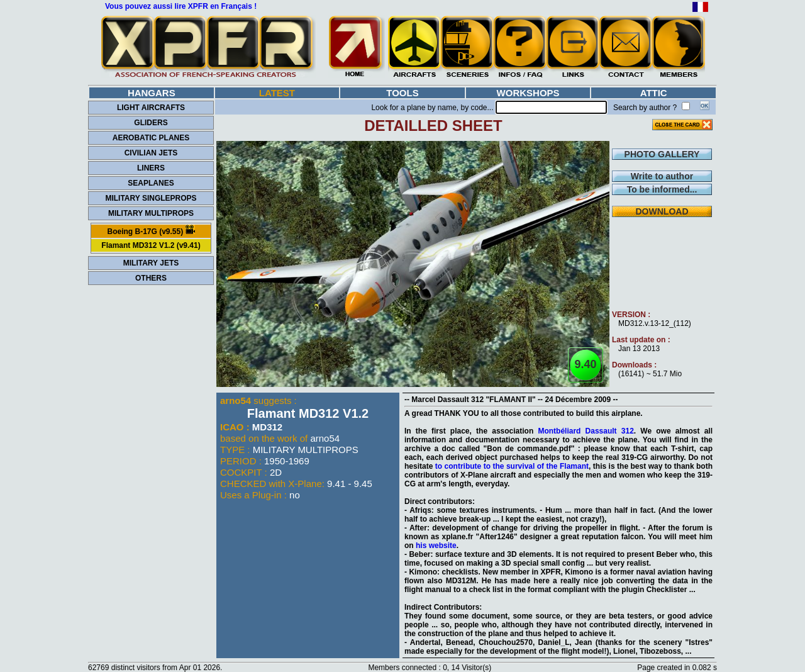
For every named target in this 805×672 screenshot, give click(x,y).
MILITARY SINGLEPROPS (151, 198)
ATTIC (654, 93)
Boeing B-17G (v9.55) (151, 230)
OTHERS (151, 278)
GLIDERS (151, 123)
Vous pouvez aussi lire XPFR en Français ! (181, 6)
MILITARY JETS (151, 263)
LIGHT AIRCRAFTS (151, 108)
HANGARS (152, 93)
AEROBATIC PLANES (151, 138)
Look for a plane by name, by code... (432, 108)
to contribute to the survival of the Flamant (512, 466)
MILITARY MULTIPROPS (151, 213)
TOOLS (402, 93)
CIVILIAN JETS (151, 153)
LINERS (151, 168)
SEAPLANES (151, 183)
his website (436, 546)
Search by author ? (645, 108)
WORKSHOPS (528, 93)
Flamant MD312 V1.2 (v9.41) (151, 245)
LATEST (277, 93)
